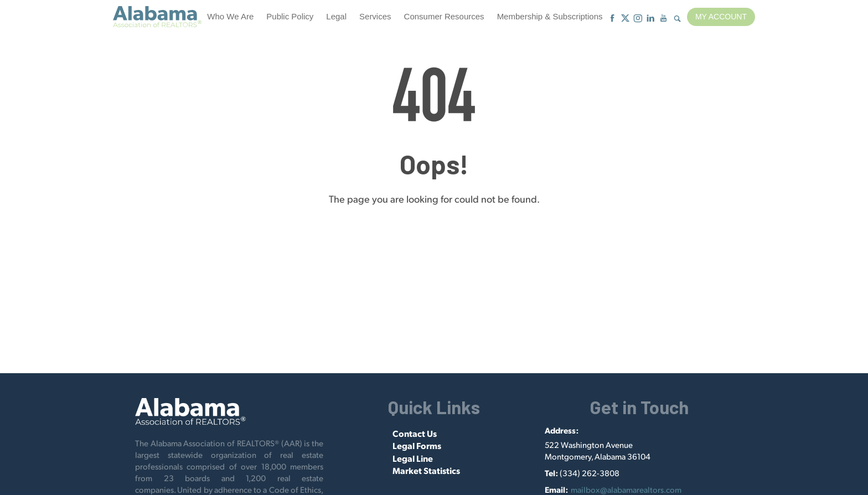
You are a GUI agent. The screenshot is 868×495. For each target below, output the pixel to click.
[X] (625, 19)
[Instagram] (638, 19)
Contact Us (415, 433)
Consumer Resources (444, 16)
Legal (336, 16)
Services (375, 16)
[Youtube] (663, 19)
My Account (721, 17)
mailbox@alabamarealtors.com (626, 489)
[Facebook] (613, 19)
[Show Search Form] (677, 19)
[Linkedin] (651, 19)
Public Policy (290, 16)
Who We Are (230, 16)
